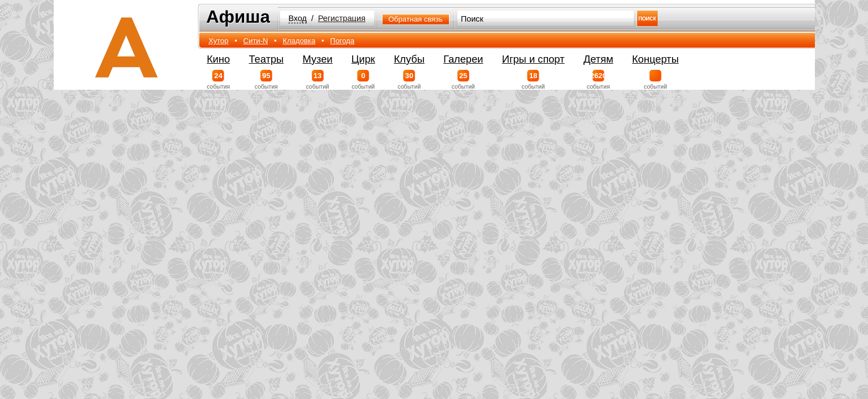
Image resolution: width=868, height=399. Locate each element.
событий (318, 80)
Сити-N (255, 41)
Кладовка (299, 41)
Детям (598, 59)
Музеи (318, 59)
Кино (219, 59)
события (219, 80)
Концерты (655, 59)
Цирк (363, 59)
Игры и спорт (533, 59)
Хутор (219, 41)
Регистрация (342, 18)
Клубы (409, 59)
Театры (266, 59)
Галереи (463, 59)
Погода (342, 41)
